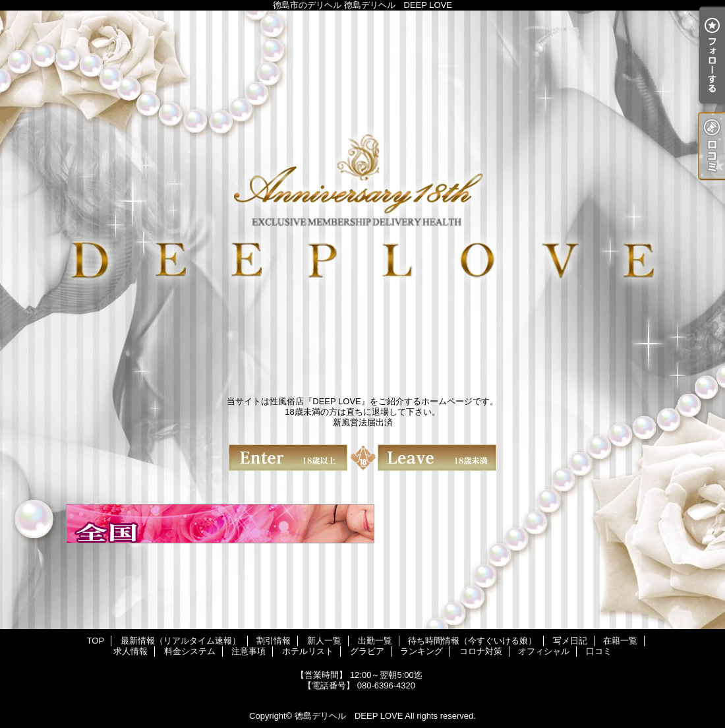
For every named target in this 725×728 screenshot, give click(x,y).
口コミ (599, 651)
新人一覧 (324, 641)
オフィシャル (544, 651)
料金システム (190, 651)
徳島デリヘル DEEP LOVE (349, 716)
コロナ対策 (481, 651)
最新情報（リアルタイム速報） (181, 641)
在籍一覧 (620, 641)
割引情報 (274, 641)
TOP (96, 641)
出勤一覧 (375, 641)
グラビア (367, 651)
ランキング (421, 651)
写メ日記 (570, 641)
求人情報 (130, 651)
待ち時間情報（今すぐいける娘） (472, 641)
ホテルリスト (308, 651)
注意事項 (248, 651)
